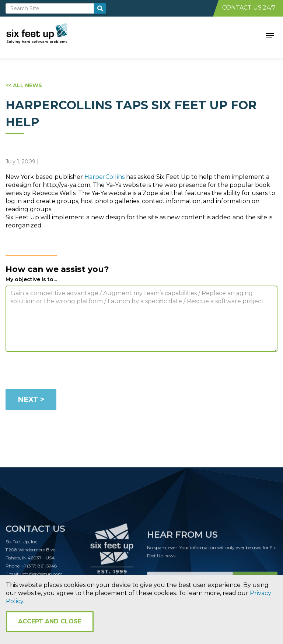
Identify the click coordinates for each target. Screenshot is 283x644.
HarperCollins (104, 177)
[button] (270, 35)
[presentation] (62, 372)
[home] (45, 35)
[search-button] (100, 8)
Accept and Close (50, 621)
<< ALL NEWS (24, 85)
